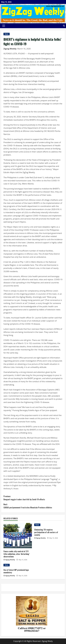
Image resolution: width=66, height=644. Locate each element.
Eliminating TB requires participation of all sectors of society (46, 532)
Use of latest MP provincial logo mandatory (16, 571)
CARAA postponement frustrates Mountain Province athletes (33, 506)
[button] (4, 26)
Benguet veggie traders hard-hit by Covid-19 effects (33, 498)
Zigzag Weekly (10, 49)
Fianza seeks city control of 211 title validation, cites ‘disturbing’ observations (17, 554)
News (7, 34)
